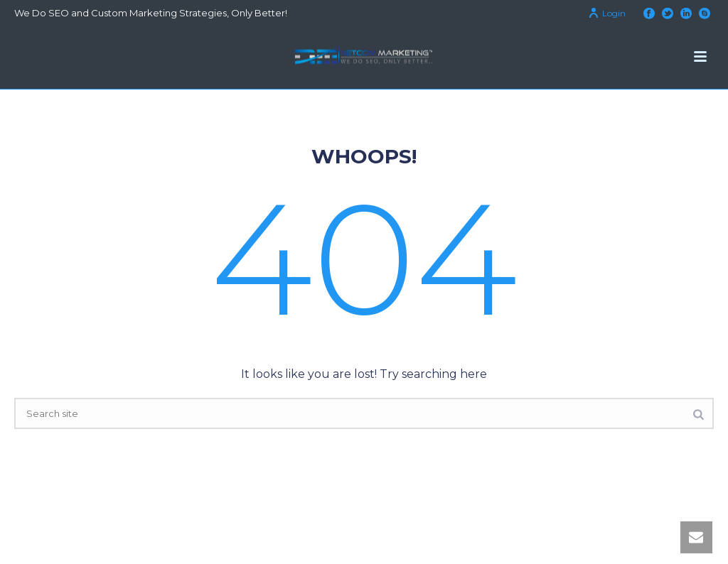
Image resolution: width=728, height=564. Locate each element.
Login (607, 13)
